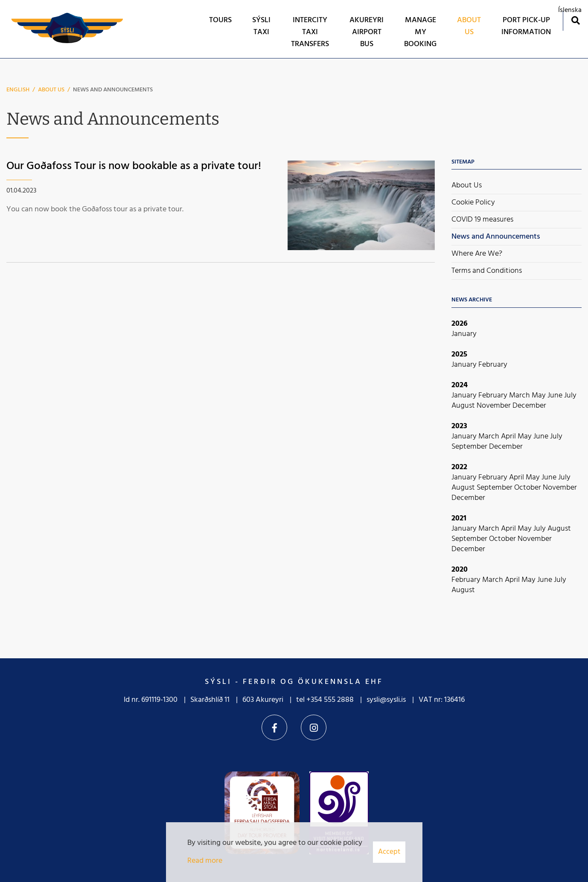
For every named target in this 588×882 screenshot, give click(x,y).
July (570, 396)
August (464, 406)
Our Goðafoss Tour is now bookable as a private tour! (134, 166)
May (540, 396)
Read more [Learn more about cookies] (205, 861)
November (495, 406)
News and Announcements (113, 90)
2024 (460, 385)
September (470, 447)
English (18, 90)
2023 (459, 426)
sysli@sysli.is (386, 700)
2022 (459, 467)
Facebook (274, 727)
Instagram (314, 727)
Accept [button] (389, 852)
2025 (459, 355)
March (520, 396)
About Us (51, 90)
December (529, 406)
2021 (459, 518)
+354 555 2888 (330, 700)
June (556, 396)
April (509, 437)
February (493, 365)
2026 (460, 324)
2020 (460, 570)
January (464, 334)
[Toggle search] (575, 20)
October (528, 488)
